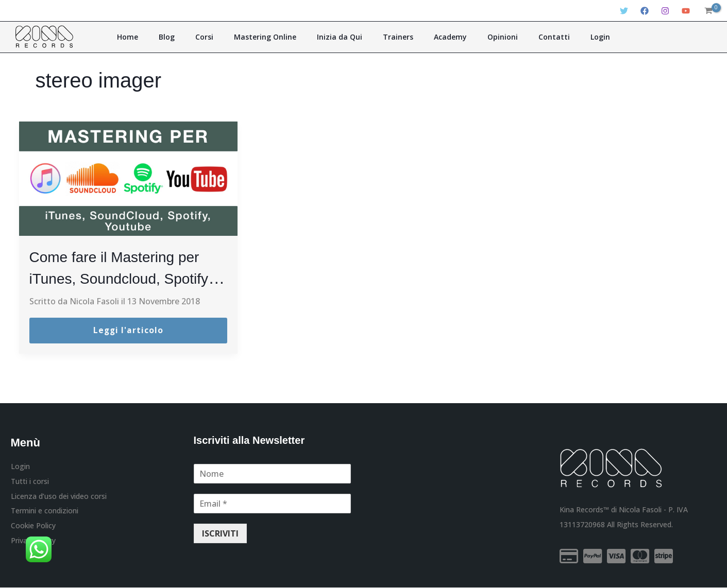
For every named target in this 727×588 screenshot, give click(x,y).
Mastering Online (276, 37)
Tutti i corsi (30, 482)
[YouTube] (686, 11)
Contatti (529, 37)
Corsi (222, 37)
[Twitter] (624, 11)
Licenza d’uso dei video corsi (59, 497)
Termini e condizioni (45, 513)
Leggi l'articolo (128, 331)
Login (568, 37)
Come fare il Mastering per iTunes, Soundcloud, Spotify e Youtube (126, 278)
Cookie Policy (33, 528)
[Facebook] (645, 11)
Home (160, 37)
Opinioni (485, 37)
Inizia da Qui (343, 37)
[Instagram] (665, 11)
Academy (439, 37)
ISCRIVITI (220, 533)
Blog (192, 37)
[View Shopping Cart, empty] (708, 11)
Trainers (394, 37)
